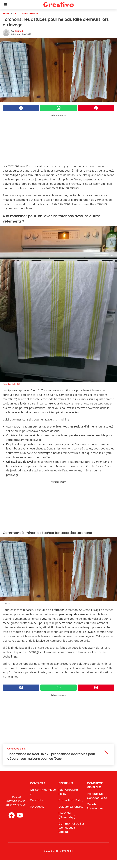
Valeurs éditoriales (71, 807)
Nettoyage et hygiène (26, 13)
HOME (6, 13)
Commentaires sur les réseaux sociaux (71, 828)
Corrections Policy (71, 800)
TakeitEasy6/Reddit (11, 384)
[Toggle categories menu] (5, 5)
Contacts (36, 800)
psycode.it (37, 807)
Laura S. (19, 31)
